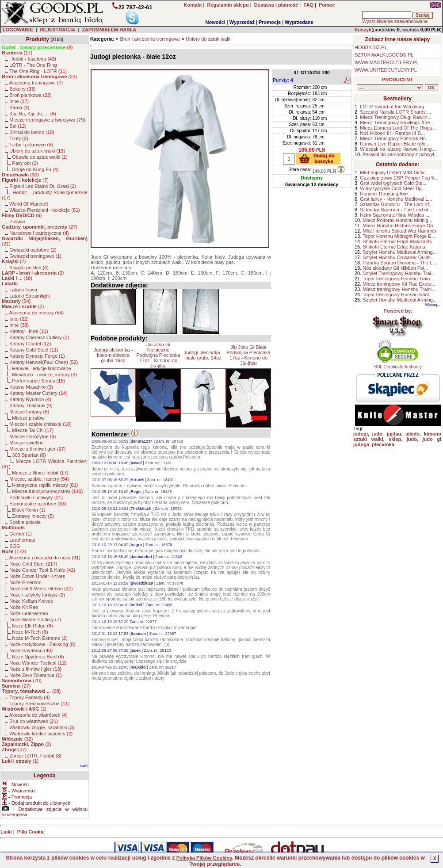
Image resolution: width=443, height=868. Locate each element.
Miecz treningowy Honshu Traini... (399, 289)
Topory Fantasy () (30, 697)
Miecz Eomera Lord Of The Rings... (398, 128)
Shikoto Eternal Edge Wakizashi (397, 241)
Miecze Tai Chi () (33, 430)
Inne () (19, 101)
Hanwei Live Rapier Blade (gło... (395, 144)
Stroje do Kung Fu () (35, 169)
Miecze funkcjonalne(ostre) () (47, 491)
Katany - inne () (29, 331)
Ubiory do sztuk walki (208, 39)
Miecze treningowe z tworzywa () (47, 120)
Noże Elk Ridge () (32, 626)
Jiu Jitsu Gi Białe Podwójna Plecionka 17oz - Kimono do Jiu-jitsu (248, 355)
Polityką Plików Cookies (204, 858)
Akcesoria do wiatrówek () (38, 715)
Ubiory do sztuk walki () (37, 151)
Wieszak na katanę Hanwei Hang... (398, 149)
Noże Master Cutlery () (35, 619)
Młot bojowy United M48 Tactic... (395, 172)
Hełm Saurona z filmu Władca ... (395, 215)
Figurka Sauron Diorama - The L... (399, 263)
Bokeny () (22, 89)
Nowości (216, 22)
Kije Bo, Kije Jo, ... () (33, 114)
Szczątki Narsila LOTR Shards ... (395, 112)
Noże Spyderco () (31, 650)
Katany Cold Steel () (34, 350)
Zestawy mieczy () (33, 516)
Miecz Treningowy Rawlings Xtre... (397, 122)
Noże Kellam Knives (31, 601)
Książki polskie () (29, 268)
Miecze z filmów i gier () (37, 449)
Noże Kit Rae (24, 607)
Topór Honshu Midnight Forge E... (399, 236)
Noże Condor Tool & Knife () (42, 570)
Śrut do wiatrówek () (34, 721)
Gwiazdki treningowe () (35, 256)
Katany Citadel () (30, 344)
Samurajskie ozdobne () (38, 504)
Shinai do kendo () (32, 132)
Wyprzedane (299, 22)
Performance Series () (38, 381)
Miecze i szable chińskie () (40, 424)
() (37, 47)
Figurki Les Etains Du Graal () (43, 186)
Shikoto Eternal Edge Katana (394, 247)
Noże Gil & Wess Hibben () (41, 589)
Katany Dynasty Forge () (37, 356)
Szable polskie (25, 522)
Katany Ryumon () (30, 399)
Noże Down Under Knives (37, 576)
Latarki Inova (23, 290)
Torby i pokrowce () (31, 145)
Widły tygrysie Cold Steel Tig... (393, 188)
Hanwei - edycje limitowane (41, 368)
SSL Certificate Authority (398, 365)
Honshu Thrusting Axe (384, 194)
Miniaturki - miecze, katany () (44, 375)
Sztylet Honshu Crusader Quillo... (399, 257)
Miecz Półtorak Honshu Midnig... (397, 220)
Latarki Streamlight (30, 296)
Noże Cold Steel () (33, 564)
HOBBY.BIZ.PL (371, 47)
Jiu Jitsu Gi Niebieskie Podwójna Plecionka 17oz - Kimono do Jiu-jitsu (158, 355)
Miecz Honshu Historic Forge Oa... (400, 226)
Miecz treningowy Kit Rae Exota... (399, 284)
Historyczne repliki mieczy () (45, 485)
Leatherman (22, 540)
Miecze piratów (28, 418)
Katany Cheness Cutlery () (39, 337)
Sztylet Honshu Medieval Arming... (400, 252)
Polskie (17, 222)
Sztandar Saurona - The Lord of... (396, 210)
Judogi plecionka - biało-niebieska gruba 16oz (113, 355)
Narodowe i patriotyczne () (39, 233)
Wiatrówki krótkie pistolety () (41, 734)
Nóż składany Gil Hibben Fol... (395, 268)
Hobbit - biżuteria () (33, 59)
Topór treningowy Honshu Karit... (398, 294)
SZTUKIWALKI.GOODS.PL (384, 55)
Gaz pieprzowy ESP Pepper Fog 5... (399, 178)
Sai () (18, 126)
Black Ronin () (29, 510)
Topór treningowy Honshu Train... (398, 279)
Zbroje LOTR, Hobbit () (35, 756)
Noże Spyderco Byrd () (38, 657)
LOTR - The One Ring (33, 65)
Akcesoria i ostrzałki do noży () (45, 558)
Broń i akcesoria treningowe (150, 39)
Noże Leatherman (29, 613)
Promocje (270, 22)
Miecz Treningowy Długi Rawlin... (395, 117)
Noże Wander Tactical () (38, 663)
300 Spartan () (29, 455)
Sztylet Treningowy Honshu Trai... (399, 273)
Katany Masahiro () (31, 387)
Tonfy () (19, 138)
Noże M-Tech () (30, 632)
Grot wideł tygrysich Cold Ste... (393, 183)
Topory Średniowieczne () (39, 704)
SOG (15, 546)
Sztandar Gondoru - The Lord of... (396, 204)
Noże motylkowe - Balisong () (42, 644)
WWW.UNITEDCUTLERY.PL (386, 70)
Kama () (19, 107)
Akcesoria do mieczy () (37, 313)
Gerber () (21, 534)
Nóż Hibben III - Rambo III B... (392, 133)
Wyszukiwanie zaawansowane (395, 21)
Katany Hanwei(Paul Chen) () (44, 362)
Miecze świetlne (27, 443)
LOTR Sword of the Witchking (392, 107)
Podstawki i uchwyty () (36, 497)
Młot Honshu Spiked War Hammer (399, 231)
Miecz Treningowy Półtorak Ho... (395, 138)
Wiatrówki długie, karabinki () (42, 727)
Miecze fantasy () (29, 412)
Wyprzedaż (242, 22)
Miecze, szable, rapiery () (39, 479)
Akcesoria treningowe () (36, 83)
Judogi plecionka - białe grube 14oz (204, 355)
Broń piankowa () (30, 95)
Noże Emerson (25, 582)
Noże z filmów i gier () (35, 669)
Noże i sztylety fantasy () (37, 595)
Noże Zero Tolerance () (35, 675)
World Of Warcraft (29, 204)
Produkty (38, 39)
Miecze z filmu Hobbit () (40, 473)
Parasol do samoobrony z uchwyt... (400, 154)
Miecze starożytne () (32, 436)
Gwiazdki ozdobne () (33, 250)
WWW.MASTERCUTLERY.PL (387, 62)
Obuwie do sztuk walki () (40, 157)
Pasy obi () (25, 163)
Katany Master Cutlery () (38, 393)
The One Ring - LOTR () (38, 71)
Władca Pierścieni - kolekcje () (45, 210)
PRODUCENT (397, 80)
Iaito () (19, 319)
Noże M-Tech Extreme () (40, 638)
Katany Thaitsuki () (31, 405)
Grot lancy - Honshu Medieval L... (396, 199)
